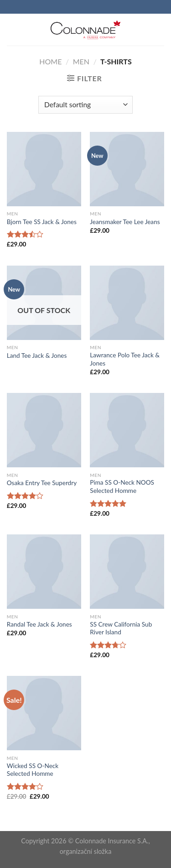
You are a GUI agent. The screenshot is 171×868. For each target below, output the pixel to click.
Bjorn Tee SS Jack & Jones (42, 222)
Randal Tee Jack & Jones (39, 624)
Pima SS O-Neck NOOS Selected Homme (122, 486)
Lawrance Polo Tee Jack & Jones (125, 359)
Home (50, 61)
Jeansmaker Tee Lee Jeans (125, 222)
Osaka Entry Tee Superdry (42, 483)
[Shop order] (85, 105)
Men (81, 61)
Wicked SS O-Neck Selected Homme (33, 770)
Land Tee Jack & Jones (37, 356)
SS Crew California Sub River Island (121, 628)
